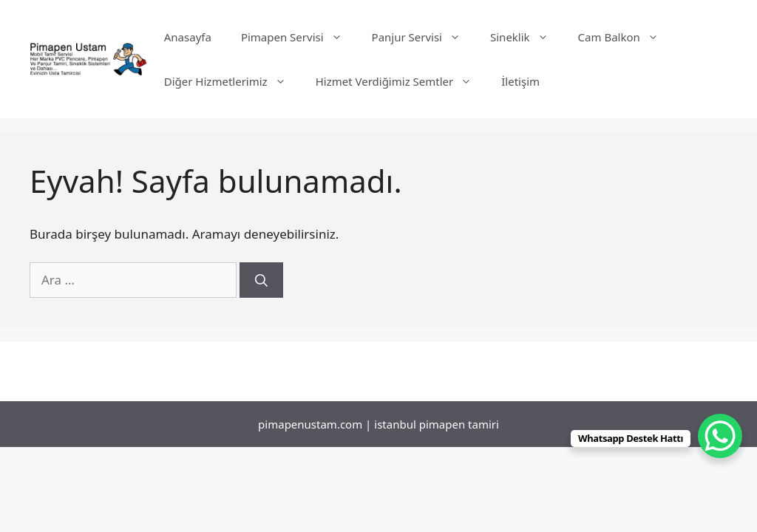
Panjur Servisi (424, 37)
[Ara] (261, 280)
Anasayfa (188, 37)
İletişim (520, 81)
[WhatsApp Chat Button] (720, 436)
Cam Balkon (626, 37)
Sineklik (527, 37)
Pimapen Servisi (299, 37)
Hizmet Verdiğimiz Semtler (401, 81)
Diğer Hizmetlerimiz (232, 81)
